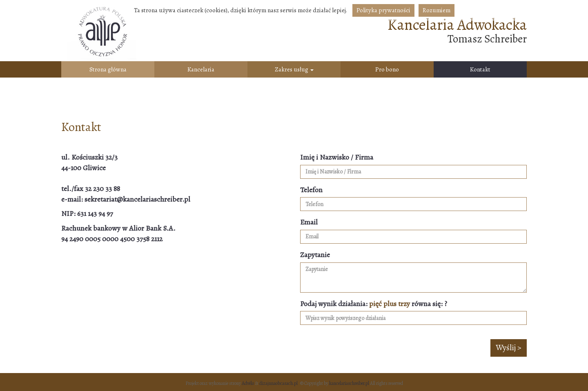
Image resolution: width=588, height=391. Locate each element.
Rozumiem (437, 10)
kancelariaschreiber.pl (349, 383)
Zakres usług (294, 69)
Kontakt (480, 69)
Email (309, 222)
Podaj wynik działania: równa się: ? (374, 304)
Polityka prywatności (383, 10)
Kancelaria (201, 69)
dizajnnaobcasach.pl (278, 383)
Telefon (311, 190)
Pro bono (387, 69)
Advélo (248, 383)
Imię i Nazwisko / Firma (337, 157)
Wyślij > (509, 348)
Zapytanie (315, 255)
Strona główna (108, 69)
